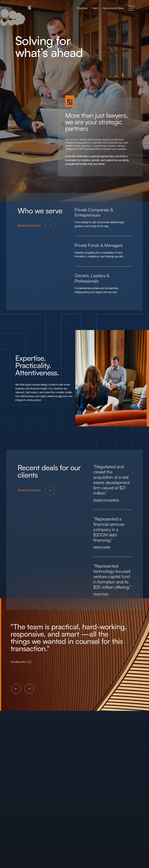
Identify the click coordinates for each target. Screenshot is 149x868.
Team (95, 8)
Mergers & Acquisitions (106, 500)
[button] (131, 8)
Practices (82, 8)
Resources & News (113, 8)
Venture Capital (102, 547)
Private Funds (101, 594)
